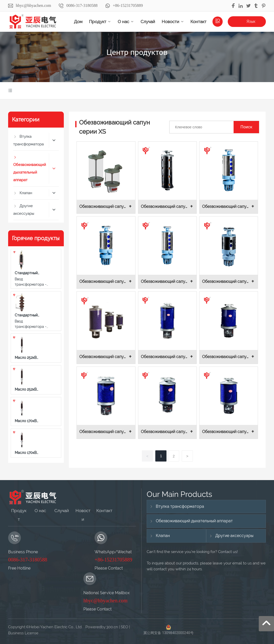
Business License (23, 633)
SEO (124, 627)
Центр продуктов (137, 52)
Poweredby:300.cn (101, 627)
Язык (251, 21)
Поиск (246, 127)
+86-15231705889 (128, 5)
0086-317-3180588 (82, 5)
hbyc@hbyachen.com (33, 5)
